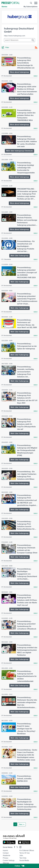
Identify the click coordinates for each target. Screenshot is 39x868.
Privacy (6, 858)
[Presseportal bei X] (17, 847)
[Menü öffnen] (36, 3)
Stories (4, 7)
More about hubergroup (19, 72)
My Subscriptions (31, 7)
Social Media (24, 860)
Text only (23, 858)
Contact (6, 853)
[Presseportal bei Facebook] (14, 847)
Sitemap (6, 863)
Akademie (6, 855)
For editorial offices (27, 850)
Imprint (5, 850)
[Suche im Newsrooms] (19, 40)
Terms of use (25, 853)
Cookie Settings (9, 860)
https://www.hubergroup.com (15, 36)
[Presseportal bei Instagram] (20, 847)
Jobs (21, 855)
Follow (20, 866)
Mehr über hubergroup (20, 256)
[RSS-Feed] (36, 48)
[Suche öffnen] (31, 3)
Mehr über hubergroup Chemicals (19, 151)
